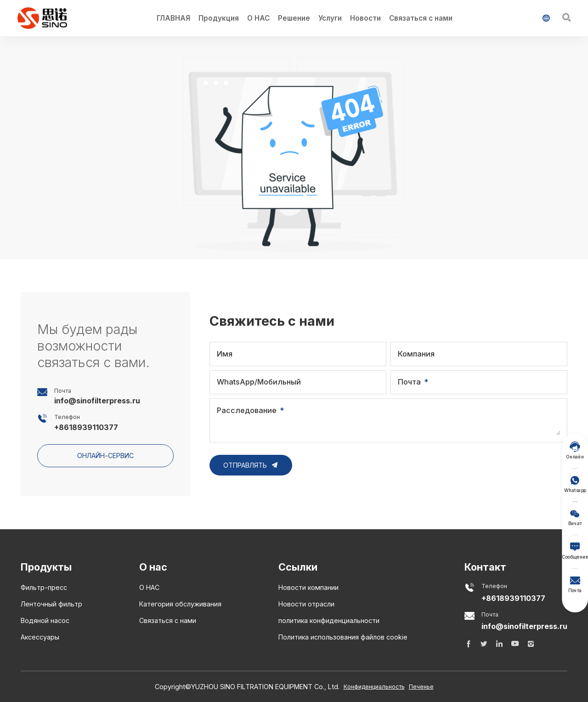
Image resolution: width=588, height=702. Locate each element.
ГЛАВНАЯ (173, 18)
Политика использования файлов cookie (343, 637)
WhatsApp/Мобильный (259, 382)
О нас (153, 567)
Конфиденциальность (374, 687)
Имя (225, 354)
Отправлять (251, 465)
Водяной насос (45, 620)
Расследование (247, 410)
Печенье (421, 687)
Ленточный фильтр (51, 604)
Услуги (330, 18)
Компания (416, 354)
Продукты (46, 567)
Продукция (219, 18)
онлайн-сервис (105, 456)
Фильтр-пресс (44, 587)
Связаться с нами (421, 18)
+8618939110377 (86, 427)
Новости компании (308, 587)
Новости (365, 18)
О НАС (258, 18)
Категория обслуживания (180, 604)
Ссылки (298, 567)
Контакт (485, 567)
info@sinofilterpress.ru (97, 401)
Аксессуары (40, 637)
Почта (409, 382)
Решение (294, 18)
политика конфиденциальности (329, 620)
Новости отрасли (306, 604)
